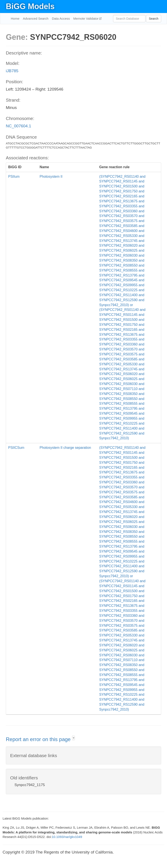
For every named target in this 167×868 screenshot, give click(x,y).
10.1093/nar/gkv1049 (67, 837)
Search (154, 19)
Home (15, 18)
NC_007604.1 (18, 126)
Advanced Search (36, 18)
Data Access (61, 18)
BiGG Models (30, 6)
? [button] (73, 738)
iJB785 (12, 71)
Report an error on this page (39, 739)
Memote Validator (86, 18)
